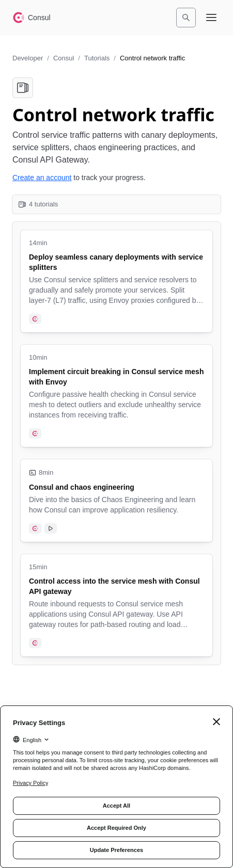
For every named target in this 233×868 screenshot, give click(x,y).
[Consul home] (32, 18)
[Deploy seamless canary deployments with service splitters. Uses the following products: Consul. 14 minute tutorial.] (116, 281)
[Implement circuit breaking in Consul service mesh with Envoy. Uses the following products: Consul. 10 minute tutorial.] (116, 396)
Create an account (42, 178)
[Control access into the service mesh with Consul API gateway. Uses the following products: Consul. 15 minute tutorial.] (116, 605)
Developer (28, 58)
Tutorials (97, 58)
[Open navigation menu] (211, 18)
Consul (64, 58)
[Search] (186, 18)
